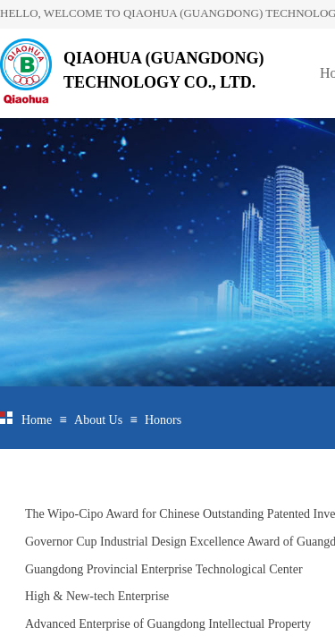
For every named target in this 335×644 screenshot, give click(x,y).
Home (37, 420)
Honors (163, 420)
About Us (98, 420)
